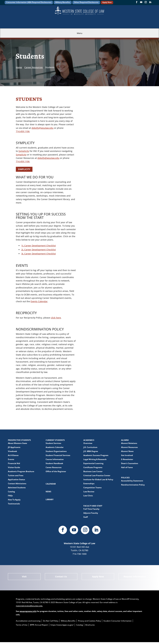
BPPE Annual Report (39, 625)
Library (50, 499)
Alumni (125, 440)
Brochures (90, 625)
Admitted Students (17, 488)
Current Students (55, 440)
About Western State (17, 443)
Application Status (16, 479)
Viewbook (12, 451)
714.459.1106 (23, 131)
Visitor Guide (14, 467)
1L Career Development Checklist (39, 246)
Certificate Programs (93, 467)
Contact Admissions (17, 484)
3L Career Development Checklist (39, 254)
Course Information (55, 459)
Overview (88, 443)
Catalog (11, 492)
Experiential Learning (93, 463)
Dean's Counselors (130, 463)
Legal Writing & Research (95, 459)
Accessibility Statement (132, 481)
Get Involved (127, 455)
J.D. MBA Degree (91, 451)
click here (56, 318)
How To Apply (14, 500)
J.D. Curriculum (90, 447)
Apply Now (107, 2)
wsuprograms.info (28, 611)
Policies (125, 478)
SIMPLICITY (24, 169)
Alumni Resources (129, 447)
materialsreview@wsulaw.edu (29, 606)
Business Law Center (93, 471)
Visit (24, 577)
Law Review (89, 492)
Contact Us (61, 577)
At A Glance (13, 455)
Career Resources (54, 467)
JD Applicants (14, 447)
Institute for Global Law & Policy (98, 479)
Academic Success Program (96, 455)
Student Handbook (54, 463)
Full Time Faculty (91, 509)
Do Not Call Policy (51, 621)
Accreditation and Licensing (28, 621)
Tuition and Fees (16, 475)
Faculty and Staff (93, 506)
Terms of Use (22, 625)
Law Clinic (88, 496)
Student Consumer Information (118, 621)
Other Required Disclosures (86, 2)
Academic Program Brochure (21, 471)
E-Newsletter (127, 459)
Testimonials (14, 504)
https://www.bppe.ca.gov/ (62, 625)
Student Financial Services (58, 455)
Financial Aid (14, 463)
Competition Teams (92, 488)
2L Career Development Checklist (39, 250)
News (48, 492)
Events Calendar (39, 301)
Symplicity (24, 151)
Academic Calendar (55, 447)
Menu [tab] (80, 33)
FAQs (10, 496)
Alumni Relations (129, 443)
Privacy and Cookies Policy (89, 621)
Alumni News (127, 451)
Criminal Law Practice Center (97, 475)
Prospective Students (19, 440)
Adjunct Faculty (91, 513)
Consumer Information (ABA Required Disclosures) (29, 2)
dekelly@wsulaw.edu (42, 128)
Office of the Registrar (56, 471)
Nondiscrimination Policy (133, 485)
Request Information (135, 577)
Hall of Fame (127, 467)
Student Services (53, 443)
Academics (89, 440)
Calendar (51, 484)
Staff (86, 517)
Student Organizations (56, 451)
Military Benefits (63, 2)
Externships (89, 484)
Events (11, 459)
